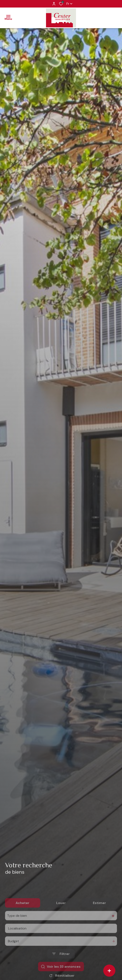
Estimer (99, 916)
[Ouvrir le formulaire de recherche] (61, 967)
